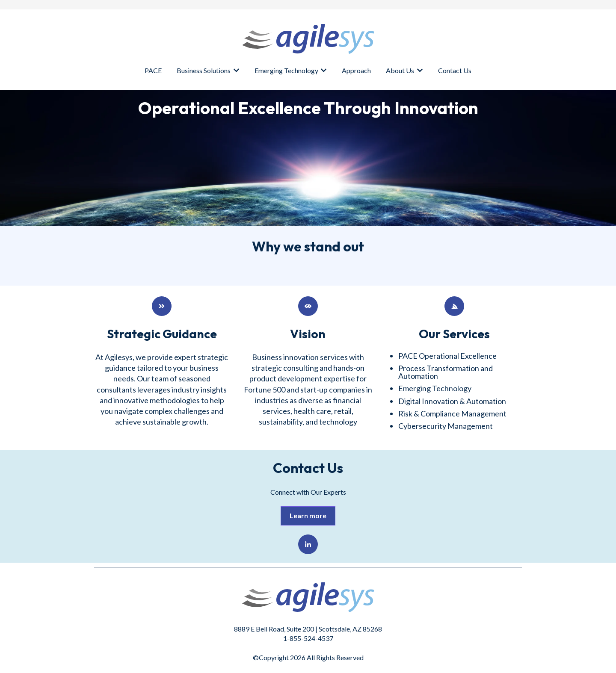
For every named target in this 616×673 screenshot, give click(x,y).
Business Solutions (204, 70)
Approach (356, 70)
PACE (153, 70)
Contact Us (455, 70)
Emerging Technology (286, 70)
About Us (400, 70)
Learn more (308, 515)
